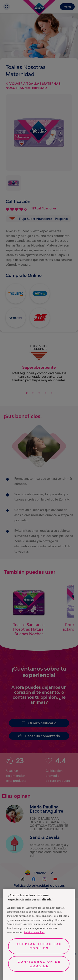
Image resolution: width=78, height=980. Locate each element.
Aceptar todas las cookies (39, 946)
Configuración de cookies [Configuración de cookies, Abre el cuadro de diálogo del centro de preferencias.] (39, 964)
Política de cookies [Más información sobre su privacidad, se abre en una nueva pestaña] (34, 932)
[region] (39, 935)
